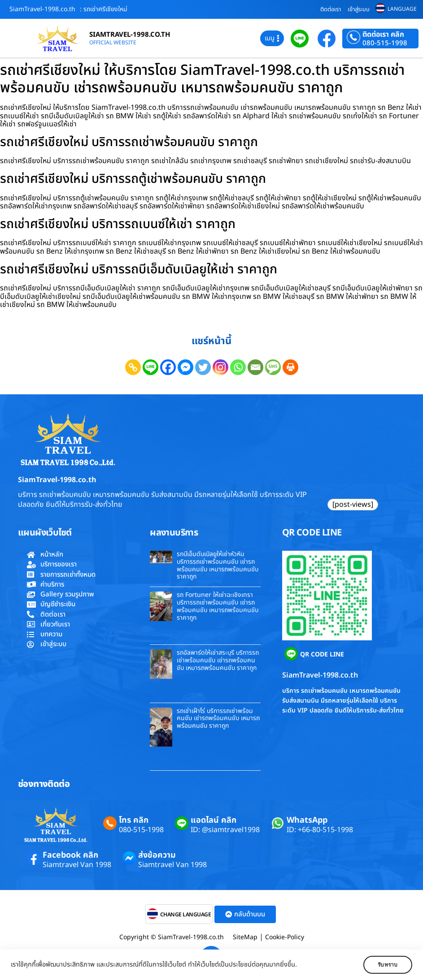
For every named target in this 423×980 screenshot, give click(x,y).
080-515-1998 (385, 43)
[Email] (255, 367)
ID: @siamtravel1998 (225, 830)
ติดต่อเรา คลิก (383, 35)
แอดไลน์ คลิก (214, 820)
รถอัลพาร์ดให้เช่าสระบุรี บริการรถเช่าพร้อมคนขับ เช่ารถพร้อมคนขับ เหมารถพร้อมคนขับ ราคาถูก (218, 660)
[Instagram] (220, 367)
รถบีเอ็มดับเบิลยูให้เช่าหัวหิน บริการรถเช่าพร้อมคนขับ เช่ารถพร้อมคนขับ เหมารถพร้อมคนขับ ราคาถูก (218, 565)
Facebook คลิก (70, 855)
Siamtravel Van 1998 (77, 865)
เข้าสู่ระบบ (359, 9)
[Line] (150, 367)
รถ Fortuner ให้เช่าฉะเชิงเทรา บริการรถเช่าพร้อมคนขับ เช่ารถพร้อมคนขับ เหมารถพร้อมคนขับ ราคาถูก (218, 606)
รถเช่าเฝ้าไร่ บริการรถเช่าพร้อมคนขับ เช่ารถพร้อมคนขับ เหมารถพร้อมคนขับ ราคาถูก (218, 719)
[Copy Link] (133, 367)
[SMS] (273, 367)
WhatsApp (307, 820)
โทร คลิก (134, 820)
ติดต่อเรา (331, 9)
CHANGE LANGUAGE (186, 915)
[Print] (290, 367)
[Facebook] (168, 367)
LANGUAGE (402, 9)
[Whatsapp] (238, 367)
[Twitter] (203, 367)
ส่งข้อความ (157, 855)
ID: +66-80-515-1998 (320, 830)
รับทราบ (386, 965)
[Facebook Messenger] (185, 367)
